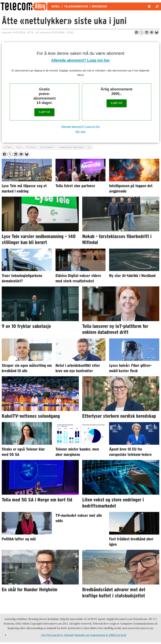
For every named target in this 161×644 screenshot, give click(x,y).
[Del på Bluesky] (157, 33)
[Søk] (157, 6)
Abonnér (69, 635)
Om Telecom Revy (52, 635)
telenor (31, 147)
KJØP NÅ (44, 112)
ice (89, 147)
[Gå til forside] (24, 6)
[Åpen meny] (149, 7)
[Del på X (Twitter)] (142, 33)
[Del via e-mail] (152, 33)
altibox (8, 147)
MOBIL (56, 6)
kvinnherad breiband (71, 147)
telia (19, 147)
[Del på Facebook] (136, 33)
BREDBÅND (99, 6)
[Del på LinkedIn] (147, 33)
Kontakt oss (82, 635)
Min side (80, 132)
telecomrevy (47, 147)
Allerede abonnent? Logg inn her (81, 60)
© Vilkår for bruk (116, 635)
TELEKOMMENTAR (76, 6)
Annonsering (97, 635)
